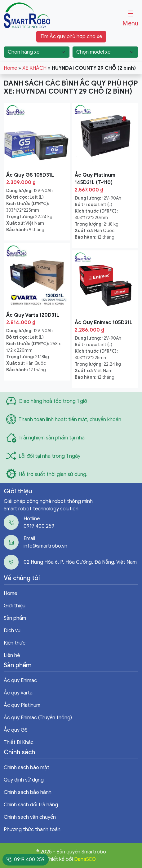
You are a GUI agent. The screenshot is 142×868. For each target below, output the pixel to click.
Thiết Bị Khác (19, 742)
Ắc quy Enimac (20, 681)
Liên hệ (12, 655)
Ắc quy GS (16, 730)
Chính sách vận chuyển (30, 817)
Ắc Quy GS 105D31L (30, 175)
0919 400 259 (39, 526)
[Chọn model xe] (105, 52)
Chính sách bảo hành (28, 792)
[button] (130, 19)
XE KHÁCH (34, 68)
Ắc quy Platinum (22, 705)
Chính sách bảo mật (27, 768)
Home (10, 68)
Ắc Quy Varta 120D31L (33, 315)
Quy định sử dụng (24, 780)
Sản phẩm (15, 618)
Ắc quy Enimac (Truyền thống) (38, 718)
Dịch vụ (12, 631)
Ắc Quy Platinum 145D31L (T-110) (95, 179)
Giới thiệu (15, 606)
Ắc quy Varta (18, 693)
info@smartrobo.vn (45, 546)
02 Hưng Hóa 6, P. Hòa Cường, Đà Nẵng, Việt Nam (80, 562)
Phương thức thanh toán (32, 830)
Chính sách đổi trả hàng (31, 805)
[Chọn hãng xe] (37, 52)
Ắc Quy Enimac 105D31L (104, 323)
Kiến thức (15, 643)
